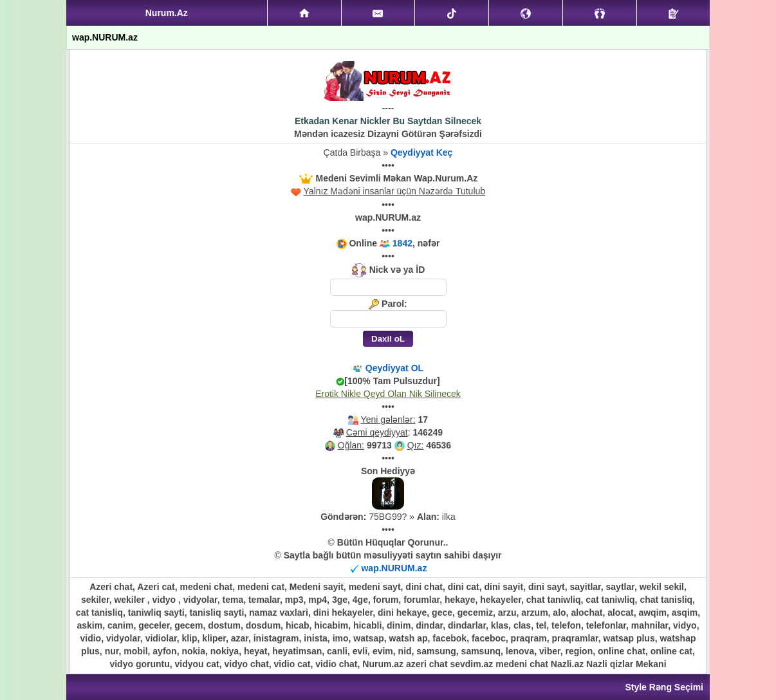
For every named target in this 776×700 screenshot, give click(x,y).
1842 (402, 243)
